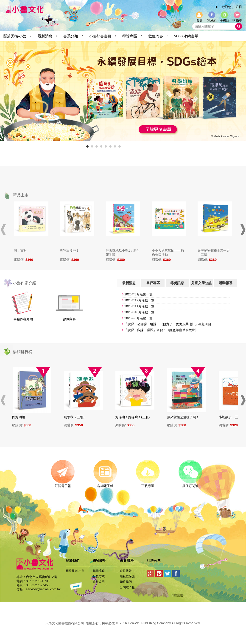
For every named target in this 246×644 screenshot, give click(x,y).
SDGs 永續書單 (186, 36)
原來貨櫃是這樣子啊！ (185, 417)
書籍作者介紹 (23, 319)
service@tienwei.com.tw (43, 589)
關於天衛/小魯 (75, 571)
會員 (199, 20)
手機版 (225, 20)
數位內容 (69, 319)
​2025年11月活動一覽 (139, 306)
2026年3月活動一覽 (138, 294)
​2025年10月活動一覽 (139, 312)
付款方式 (99, 576)
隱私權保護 (127, 576)
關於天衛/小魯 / (17, 36)
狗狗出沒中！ (70, 250)
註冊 (239, 7)
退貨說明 (99, 582)
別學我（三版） (77, 417)
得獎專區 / (132, 36)
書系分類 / (73, 36)
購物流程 (99, 571)
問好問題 (21, 417)
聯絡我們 (126, 582)
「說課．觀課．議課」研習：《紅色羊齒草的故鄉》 (161, 330)
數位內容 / (158, 36)
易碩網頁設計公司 (123, 628)
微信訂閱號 (190, 484)
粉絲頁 (212, 20)
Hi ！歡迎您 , (224, 7)
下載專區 (148, 484)
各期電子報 (105, 484)
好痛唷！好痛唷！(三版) (135, 417)
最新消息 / (47, 36)
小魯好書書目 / (103, 36)
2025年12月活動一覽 (139, 300)
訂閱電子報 (63, 484)
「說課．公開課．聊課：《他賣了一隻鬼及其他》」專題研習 (168, 324)
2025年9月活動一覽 (138, 318)
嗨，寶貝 (20, 250)
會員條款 (126, 571)
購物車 (237, 20)
